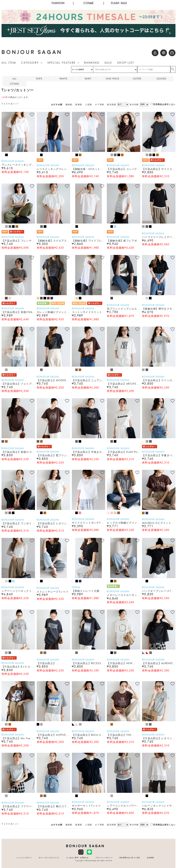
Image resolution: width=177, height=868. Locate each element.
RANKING (92, 63)
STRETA (76, 587)
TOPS (39, 79)
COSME (89, 3)
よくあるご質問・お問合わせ (77, 858)
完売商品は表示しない (163, 104)
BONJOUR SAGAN (32, 52)
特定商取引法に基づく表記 (130, 858)
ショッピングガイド (24, 858)
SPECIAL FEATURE (62, 63)
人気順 (88, 104)
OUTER (137, 79)
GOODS (162, 79)
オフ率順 (99, 104)
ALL (14, 79)
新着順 (79, 104)
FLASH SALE (119, 3)
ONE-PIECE (112, 79)
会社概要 (150, 858)
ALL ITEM (9, 63)
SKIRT (88, 79)
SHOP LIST (126, 63)
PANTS (64, 79)
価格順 (69, 104)
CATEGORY (30, 63)
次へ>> (15, 104)
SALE (108, 63)
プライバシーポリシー (104, 858)
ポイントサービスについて (49, 858)
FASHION (58, 3)
